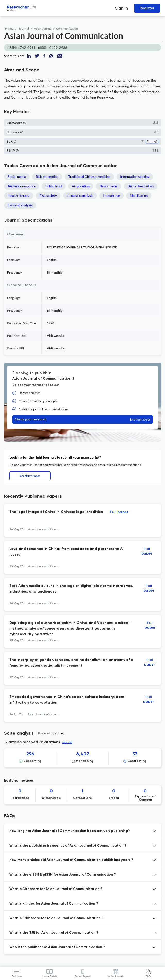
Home (9, 28)
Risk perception (47, 177)
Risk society (48, 196)
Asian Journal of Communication (56, 28)
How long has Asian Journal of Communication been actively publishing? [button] (70, 831)
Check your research (82, 420)
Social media (17, 177)
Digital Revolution (141, 186)
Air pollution (81, 186)
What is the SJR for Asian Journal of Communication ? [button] (54, 933)
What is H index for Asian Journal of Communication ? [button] (54, 904)
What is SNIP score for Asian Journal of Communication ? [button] (56, 918)
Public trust (54, 186)
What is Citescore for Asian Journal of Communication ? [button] (56, 889)
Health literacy (19, 196)
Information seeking (135, 177)
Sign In (121, 8)
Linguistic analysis (80, 196)
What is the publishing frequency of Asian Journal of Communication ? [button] (68, 846)
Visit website (56, 336)
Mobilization (139, 196)
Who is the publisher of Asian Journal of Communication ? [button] (57, 947)
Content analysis (20, 205)
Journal (24, 28)
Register (147, 8)
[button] (25, 123)
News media (108, 186)
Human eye (111, 196)
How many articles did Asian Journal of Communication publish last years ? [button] (71, 860)
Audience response (22, 186)
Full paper (119, 512)
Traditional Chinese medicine (89, 177)
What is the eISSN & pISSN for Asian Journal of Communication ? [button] (63, 875)
